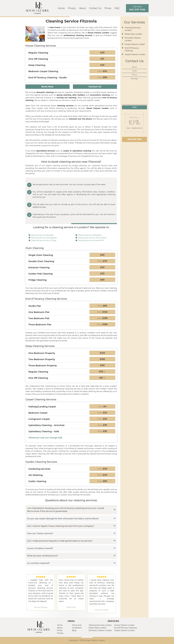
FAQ (117, 8)
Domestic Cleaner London (100, 630)
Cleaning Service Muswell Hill (91, 240)
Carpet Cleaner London (135, 54)
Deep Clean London (134, 34)
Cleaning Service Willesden (90, 235)
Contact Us (95, 8)
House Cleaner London (135, 44)
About (83, 8)
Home (61, 8)
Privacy (72, 8)
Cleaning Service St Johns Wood (92, 238)
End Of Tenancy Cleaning (126, 628)
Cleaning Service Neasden (42, 235)
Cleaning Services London (100, 625)
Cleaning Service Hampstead (44, 238)
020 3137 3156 (134, 139)
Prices (108, 8)
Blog (74, 630)
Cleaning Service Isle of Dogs (44, 240)
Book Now (47, 87)
